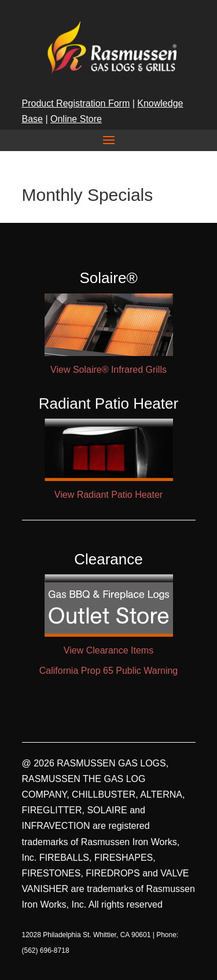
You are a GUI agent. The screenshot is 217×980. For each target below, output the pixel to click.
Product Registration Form (76, 103)
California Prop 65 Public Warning (109, 671)
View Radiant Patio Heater (108, 495)
